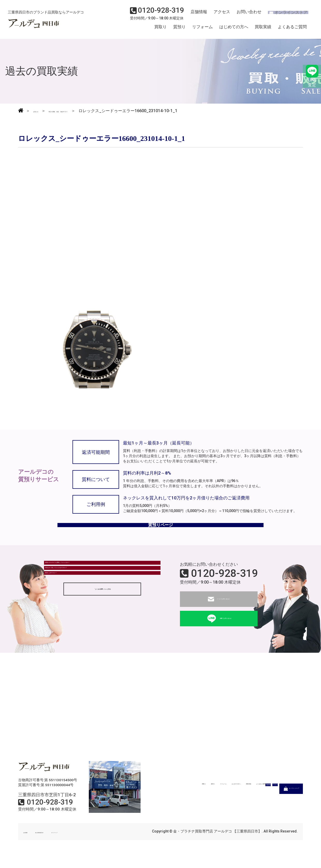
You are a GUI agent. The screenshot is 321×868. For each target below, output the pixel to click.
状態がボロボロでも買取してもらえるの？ (87, 580)
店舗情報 (197, 15)
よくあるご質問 (292, 29)
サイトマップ (93, 844)
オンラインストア (285, 15)
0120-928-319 (224, 586)
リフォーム (202, 29)
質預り (179, 29)
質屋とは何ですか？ (67, 608)
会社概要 (31, 844)
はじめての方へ (234, 29)
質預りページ (160, 533)
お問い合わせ (245, 15)
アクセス (219, 15)
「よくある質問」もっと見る (102, 629)
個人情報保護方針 (60, 844)
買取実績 (263, 29)
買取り (160, 29)
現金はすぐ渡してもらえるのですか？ (83, 594)
